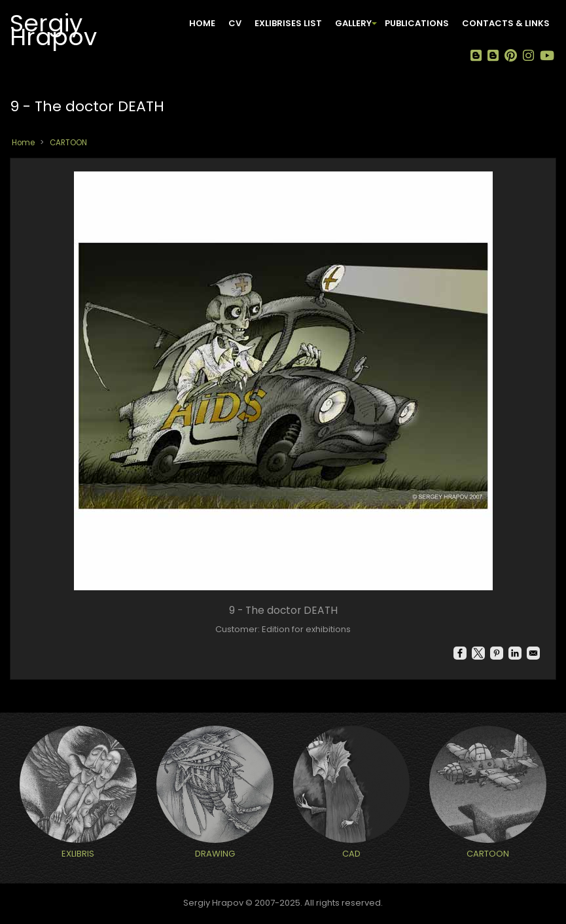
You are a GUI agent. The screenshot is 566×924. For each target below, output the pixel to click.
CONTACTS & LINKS (506, 23)
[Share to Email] (533, 653)
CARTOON (68, 143)
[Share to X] (478, 653)
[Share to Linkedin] (515, 653)
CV (235, 23)
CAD (351, 854)
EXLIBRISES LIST (288, 23)
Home (202, 23)
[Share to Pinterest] (497, 653)
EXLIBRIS (78, 854)
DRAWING (215, 854)
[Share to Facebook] (460, 653)
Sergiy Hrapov (53, 27)
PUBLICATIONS (417, 23)
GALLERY (357, 28)
